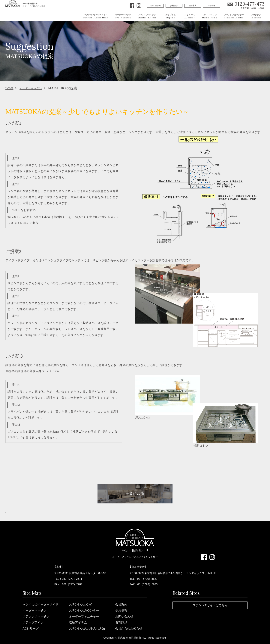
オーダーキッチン (35, 88)
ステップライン (33, 622)
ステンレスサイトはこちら (210, 605)
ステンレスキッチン (36, 616)
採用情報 (211, 6)
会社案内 (193, 6)
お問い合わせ (155, 6)
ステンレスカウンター (84, 610)
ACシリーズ (31, 628)
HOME (10, 88)
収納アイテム (78, 622)
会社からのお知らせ (129, 628)
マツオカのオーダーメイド (40, 604)
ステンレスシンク (81, 604)
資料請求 (174, 6)
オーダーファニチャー (84, 616)
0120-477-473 (250, 4)
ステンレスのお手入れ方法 (87, 628)
